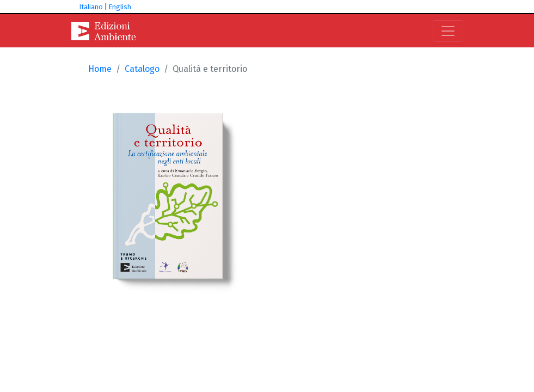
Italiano (91, 7)
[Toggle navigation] (448, 31)
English (120, 7)
